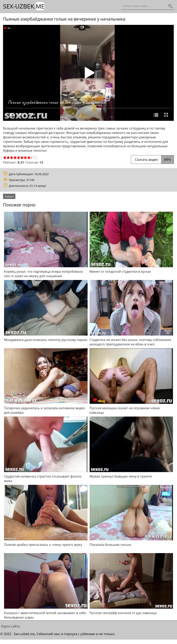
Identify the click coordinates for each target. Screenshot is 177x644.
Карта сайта (11, 626)
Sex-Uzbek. (24, 6)
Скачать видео (152, 160)
